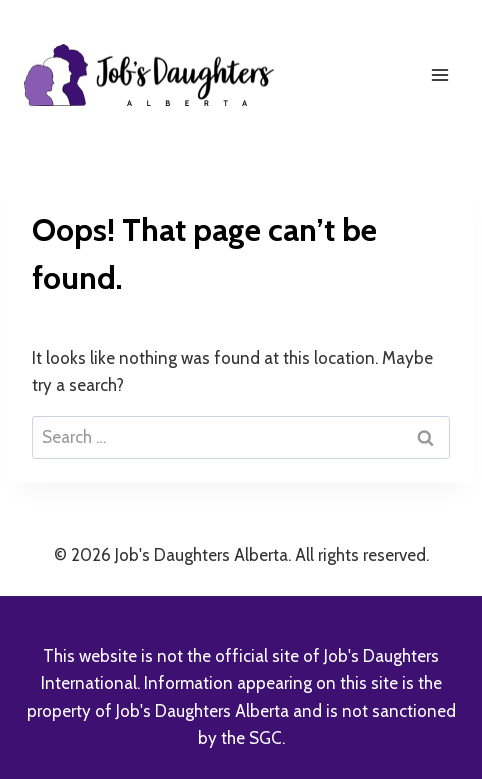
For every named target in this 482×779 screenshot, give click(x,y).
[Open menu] (439, 74)
